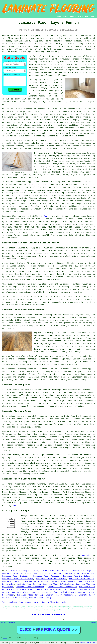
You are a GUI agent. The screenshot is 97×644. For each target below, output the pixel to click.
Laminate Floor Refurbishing (31, 587)
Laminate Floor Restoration (54, 571)
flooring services (62, 543)
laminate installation (69, 535)
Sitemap (4, 623)
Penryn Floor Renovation (55, 602)
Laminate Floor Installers (17, 573)
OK (94, 643)
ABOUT (72, 17)
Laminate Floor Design (81, 579)
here (14, 506)
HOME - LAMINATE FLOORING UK (48, 614)
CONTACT (80, 17)
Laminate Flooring (12, 581)
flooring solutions (85, 537)
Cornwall (89, 543)
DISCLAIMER (90, 17)
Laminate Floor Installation (18, 579)
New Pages (12, 623)
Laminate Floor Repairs (25, 592)
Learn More (86, 643)
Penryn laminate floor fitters (37, 516)
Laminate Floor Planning (47, 573)
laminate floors (66, 540)
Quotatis (86, 555)
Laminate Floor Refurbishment (58, 584)
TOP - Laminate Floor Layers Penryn (21, 602)
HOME (59, 17)
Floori (5, 638)
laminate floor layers (22, 52)
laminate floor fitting (79, 532)
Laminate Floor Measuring (47, 576)
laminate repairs (52, 537)
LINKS (65, 17)
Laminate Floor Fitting (36, 581)
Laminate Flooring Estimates (24, 571)
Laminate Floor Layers (82, 571)
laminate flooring (47, 109)
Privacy (93, 623)
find (10, 484)
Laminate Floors (19, 598)
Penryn (47, 216)
